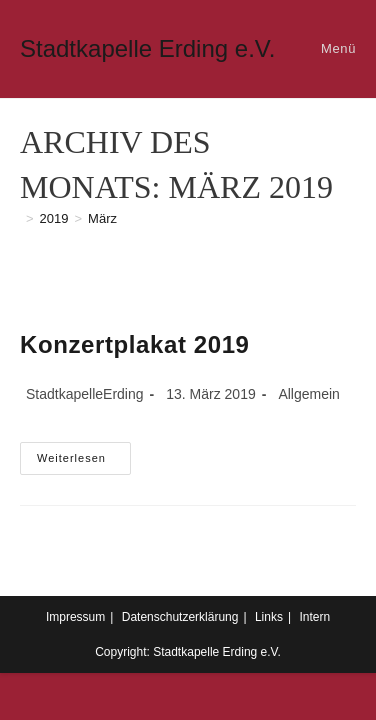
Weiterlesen (84, 463)
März (102, 218)
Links (269, 617)
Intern (314, 617)
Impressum (75, 617)
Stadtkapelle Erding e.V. (147, 48)
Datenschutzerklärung (180, 617)
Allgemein (308, 394)
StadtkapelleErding (85, 394)
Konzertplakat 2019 (135, 344)
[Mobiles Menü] (335, 48)
